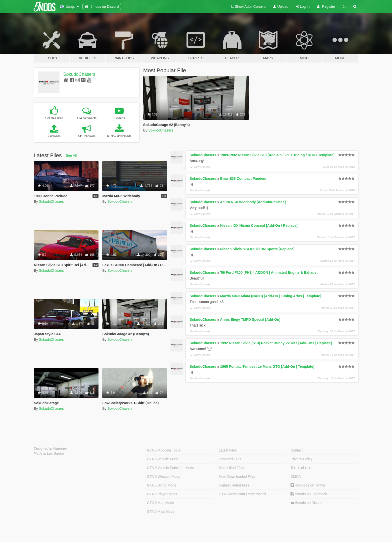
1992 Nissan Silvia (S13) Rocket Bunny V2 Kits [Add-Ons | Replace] (276, 343)
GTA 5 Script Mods (161, 485)
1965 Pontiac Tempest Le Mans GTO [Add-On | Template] (267, 366)
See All (71, 155)
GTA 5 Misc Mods (161, 511)
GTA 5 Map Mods (160, 503)
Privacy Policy (301, 459)
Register (326, 6)
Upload (281, 6)
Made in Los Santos (49, 453)
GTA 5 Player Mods (162, 494)
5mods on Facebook (309, 494)
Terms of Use (301, 468)
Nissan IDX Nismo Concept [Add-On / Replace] (259, 225)
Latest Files (228, 450)
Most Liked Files (231, 468)
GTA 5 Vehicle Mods (163, 459)
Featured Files (230, 459)
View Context (200, 167)
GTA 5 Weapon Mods (164, 476)
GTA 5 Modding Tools (164, 450)
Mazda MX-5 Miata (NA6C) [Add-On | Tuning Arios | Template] (271, 296)
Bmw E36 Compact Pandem (243, 178)
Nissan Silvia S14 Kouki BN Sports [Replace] (257, 249)
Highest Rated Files (234, 485)
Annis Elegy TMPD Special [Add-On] (250, 319)
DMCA (296, 476)
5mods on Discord (307, 503)
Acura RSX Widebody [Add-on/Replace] (253, 202)
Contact (296, 450)
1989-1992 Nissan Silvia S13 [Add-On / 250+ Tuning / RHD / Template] (277, 155)
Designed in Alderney (50, 448)
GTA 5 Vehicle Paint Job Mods (170, 468)
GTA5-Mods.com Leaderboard (242, 494)
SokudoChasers (79, 74)
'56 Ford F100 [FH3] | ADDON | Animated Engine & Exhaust (269, 272)
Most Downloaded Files (237, 476)
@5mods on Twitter (308, 485)
